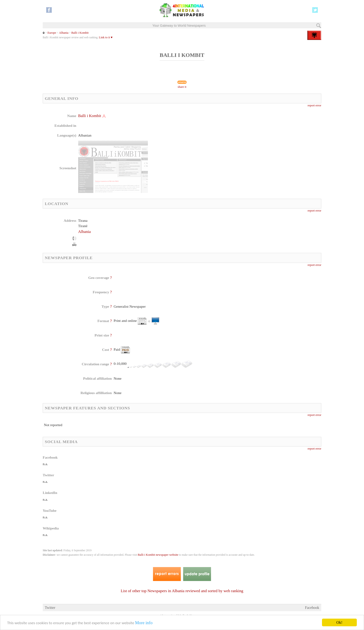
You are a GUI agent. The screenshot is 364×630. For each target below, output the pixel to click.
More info (144, 623)
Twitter (50, 608)
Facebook (312, 608)
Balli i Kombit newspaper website (158, 555)
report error (314, 105)
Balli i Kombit (80, 33)
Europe (52, 33)
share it (182, 87)
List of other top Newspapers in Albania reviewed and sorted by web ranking (182, 591)
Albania (64, 33)
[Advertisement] (219, 143)
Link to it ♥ (106, 37)
